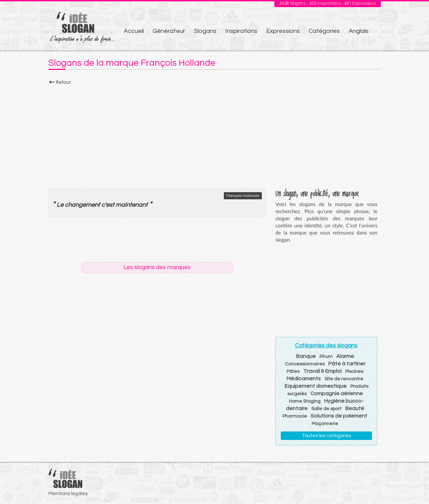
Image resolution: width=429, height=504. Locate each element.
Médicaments (304, 379)
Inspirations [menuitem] (241, 31)
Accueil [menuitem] (134, 31)
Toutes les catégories (326, 436)
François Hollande (243, 196)
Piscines (354, 371)
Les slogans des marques (157, 267)
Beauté (355, 408)
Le (60, 205)
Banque (306, 356)
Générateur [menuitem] (169, 31)
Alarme (345, 356)
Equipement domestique (316, 386)
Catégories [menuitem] (324, 31)
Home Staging (305, 401)
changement (82, 205)
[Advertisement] (215, 135)
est (110, 205)
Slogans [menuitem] (205, 31)
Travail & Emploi (322, 371)
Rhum (326, 357)
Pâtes (293, 371)
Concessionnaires (305, 364)
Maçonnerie (325, 424)
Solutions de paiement (339, 416)
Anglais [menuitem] (359, 31)
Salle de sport (326, 409)
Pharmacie (295, 416)
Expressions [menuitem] (283, 31)
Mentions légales (68, 494)
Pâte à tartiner (347, 364)
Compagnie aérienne (337, 394)
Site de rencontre (344, 379)
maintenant (132, 205)
